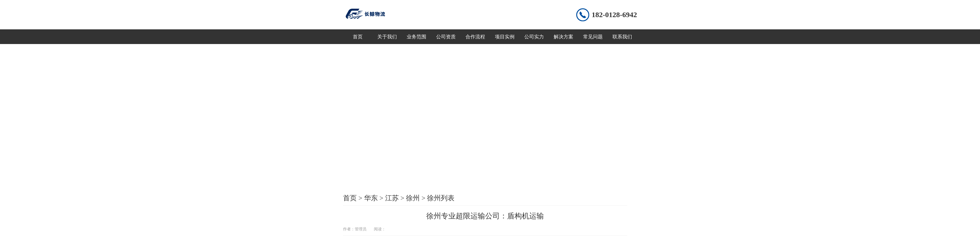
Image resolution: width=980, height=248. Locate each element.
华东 (371, 198)
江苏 (392, 198)
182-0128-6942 (614, 15)
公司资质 (446, 37)
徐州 (413, 198)
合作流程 (475, 37)
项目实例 (505, 37)
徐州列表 (441, 198)
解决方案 (563, 37)
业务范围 (416, 37)
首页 (358, 37)
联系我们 (622, 37)
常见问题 (593, 37)
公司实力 (534, 37)
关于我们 (387, 37)
